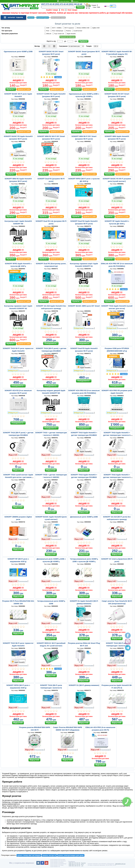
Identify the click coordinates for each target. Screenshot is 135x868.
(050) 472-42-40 (62, 4)
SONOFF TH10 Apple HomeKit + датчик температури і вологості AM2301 (117, 435)
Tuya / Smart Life (59, 34)
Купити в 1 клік (24, 89)
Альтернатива (57, 328)
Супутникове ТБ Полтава (58, 860)
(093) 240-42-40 (75, 4)
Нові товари (72, 10)
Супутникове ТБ (55, 866)
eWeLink (48, 34)
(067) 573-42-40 (48, 4)
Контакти (75, 1)
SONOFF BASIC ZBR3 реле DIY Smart (84, 306)
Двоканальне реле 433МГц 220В (84, 517)
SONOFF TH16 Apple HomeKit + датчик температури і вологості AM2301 (117, 477)
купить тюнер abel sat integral (29, 855)
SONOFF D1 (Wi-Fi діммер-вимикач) (84, 685)
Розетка (68, 31)
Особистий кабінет (63, 1)
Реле (47, 31)
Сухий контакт (77, 31)
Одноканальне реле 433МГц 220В (18, 51)
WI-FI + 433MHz (56, 28)
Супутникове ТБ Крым (57, 862)
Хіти (63, 10)
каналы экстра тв (49, 855)
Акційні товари (52, 10)
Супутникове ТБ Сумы (57, 865)
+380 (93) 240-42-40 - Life (76, 866)
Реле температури (57, 31)
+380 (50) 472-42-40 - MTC (76, 864)
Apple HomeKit (71, 34)
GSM (47, 28)
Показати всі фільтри (67, 37)
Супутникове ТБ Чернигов (58, 861)
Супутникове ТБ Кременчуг (58, 864)
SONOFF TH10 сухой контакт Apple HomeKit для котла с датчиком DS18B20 (18, 477)
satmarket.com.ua (120, 864)
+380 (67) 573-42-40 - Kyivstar (77, 863)
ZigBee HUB (95, 28)
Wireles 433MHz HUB (82, 28)
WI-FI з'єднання (69, 28)
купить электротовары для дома (71, 855)
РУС (107, 6)
